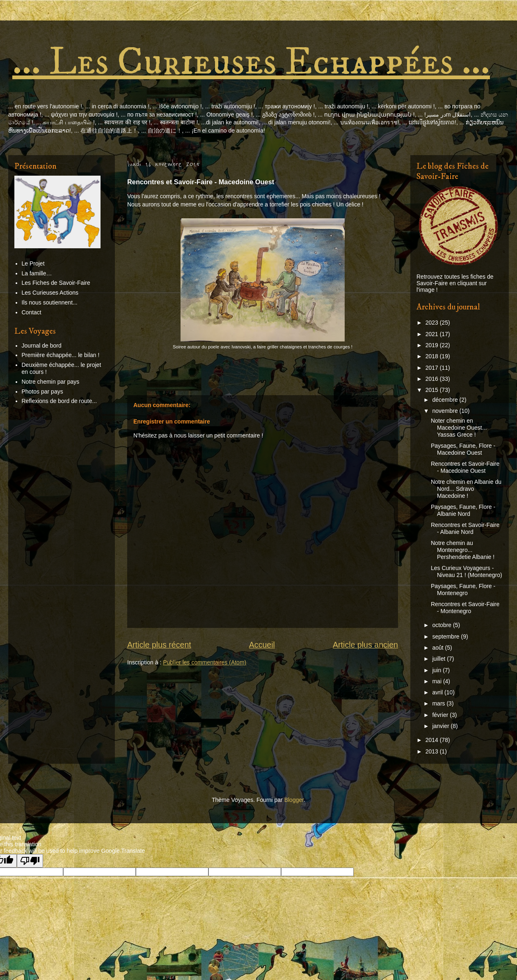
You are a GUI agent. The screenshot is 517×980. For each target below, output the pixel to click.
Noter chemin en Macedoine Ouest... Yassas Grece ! (459, 428)
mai (437, 681)
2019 (433, 345)
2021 (433, 334)
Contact (32, 312)
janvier (441, 726)
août (438, 648)
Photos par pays (42, 392)
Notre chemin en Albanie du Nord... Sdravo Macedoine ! (466, 489)
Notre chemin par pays (51, 382)
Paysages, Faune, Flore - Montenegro (463, 590)
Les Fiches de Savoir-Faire (56, 283)
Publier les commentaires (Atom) (205, 662)
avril (438, 692)
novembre (446, 411)
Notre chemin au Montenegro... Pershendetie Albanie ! (463, 550)
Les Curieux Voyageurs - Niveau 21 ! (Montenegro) (467, 571)
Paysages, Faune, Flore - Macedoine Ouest (463, 449)
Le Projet (33, 263)
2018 (433, 356)
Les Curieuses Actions (50, 293)
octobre (443, 625)
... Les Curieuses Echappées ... (251, 62)
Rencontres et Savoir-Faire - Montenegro (465, 608)
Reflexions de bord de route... (59, 401)
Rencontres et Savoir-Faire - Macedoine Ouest (465, 467)
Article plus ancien (365, 645)
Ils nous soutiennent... (50, 302)
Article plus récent (159, 645)
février (441, 715)
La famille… (37, 273)
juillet (439, 659)
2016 (433, 379)
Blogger (294, 800)
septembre (446, 637)
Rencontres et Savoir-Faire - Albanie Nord (465, 528)
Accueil (262, 645)
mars (439, 703)
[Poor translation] (30, 861)
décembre (446, 400)
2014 (433, 740)
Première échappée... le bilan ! (61, 355)
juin (437, 670)
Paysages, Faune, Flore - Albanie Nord (463, 510)
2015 (433, 390)
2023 (433, 323)
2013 (433, 751)
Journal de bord (42, 346)
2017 (433, 368)
